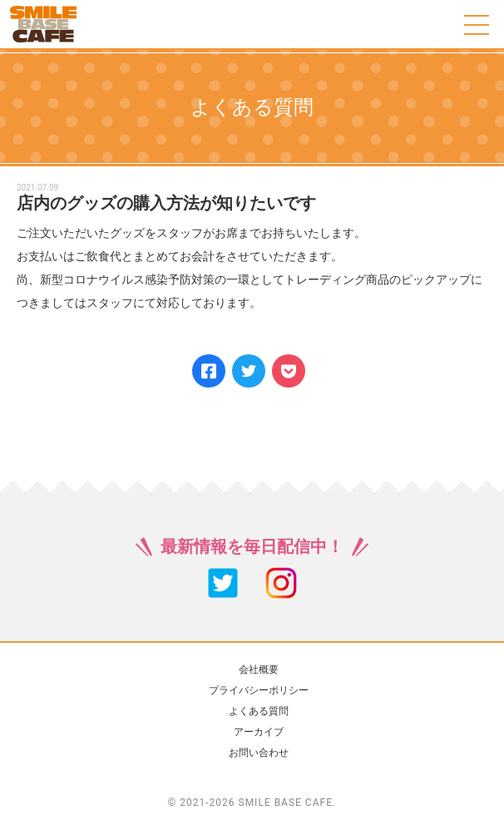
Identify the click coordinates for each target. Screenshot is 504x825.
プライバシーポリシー (259, 690)
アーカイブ (259, 732)
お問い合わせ (259, 753)
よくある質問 (259, 711)
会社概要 (259, 669)
